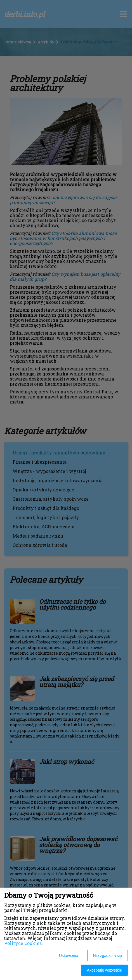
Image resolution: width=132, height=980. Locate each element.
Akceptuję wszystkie (104, 970)
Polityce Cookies (23, 943)
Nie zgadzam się (108, 956)
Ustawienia (69, 956)
